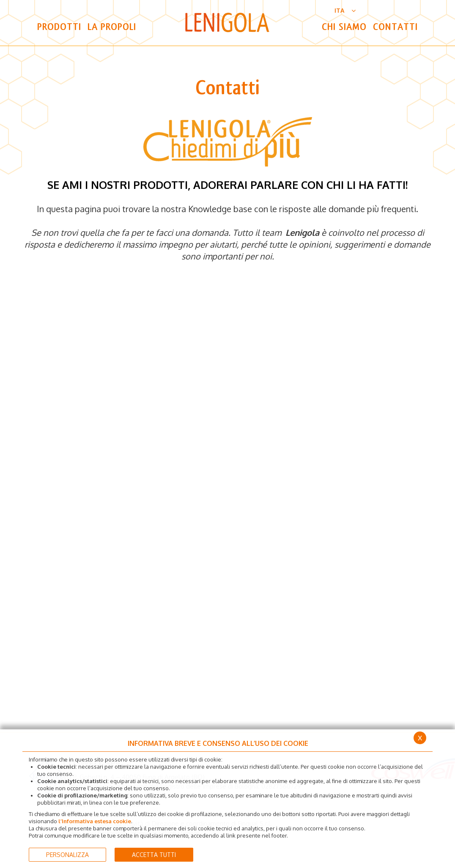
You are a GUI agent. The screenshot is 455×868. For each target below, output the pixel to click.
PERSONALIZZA (67, 855)
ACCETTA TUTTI (154, 855)
